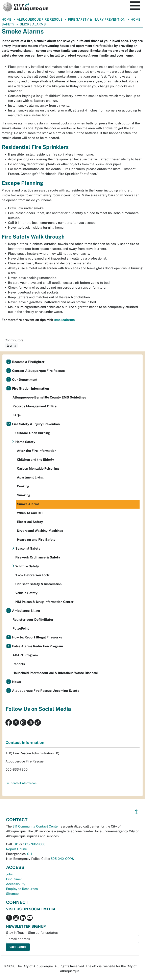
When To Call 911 (30, 513)
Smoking (24, 495)
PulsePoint (21, 628)
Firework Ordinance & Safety (38, 557)
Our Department (25, 380)
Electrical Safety (30, 522)
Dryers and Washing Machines (40, 531)
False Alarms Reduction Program (38, 646)
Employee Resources (22, 889)
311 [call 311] (16, 844)
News (16, 682)
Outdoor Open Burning (33, 433)
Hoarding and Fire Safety (36, 540)
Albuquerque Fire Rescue (40, 19)
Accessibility (16, 884)
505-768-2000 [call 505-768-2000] (34, 844)
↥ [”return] (136, 812)
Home (6, 19)
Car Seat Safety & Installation (38, 584)
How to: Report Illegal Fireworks (37, 637)
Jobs (9, 874)
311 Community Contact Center (36, 826)
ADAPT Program (25, 655)
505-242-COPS (62, 859)
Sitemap (12, 894)
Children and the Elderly (35, 460)
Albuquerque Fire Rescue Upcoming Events (46, 691)
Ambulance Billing (26, 611)
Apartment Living (30, 477)
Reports (19, 664)
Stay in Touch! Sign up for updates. (32, 933)
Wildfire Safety (27, 566)
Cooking (23, 486)
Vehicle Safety (26, 593)
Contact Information (25, 742)
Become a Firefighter (28, 362)
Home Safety (25, 442)
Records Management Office (34, 406)
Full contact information (21, 783)
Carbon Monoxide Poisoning (38, 468)
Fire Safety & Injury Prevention (97, 19)
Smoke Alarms (28, 504)
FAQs (17, 415)
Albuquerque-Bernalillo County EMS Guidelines (49, 397)
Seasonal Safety (28, 548)
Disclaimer (14, 879)
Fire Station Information (30, 389)
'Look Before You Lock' (32, 575)
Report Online (16, 849)
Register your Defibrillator (33, 620)
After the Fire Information (37, 451)
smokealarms (64, 320)
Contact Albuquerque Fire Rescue (38, 371)
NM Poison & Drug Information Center (44, 602)
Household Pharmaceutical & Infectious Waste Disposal (55, 673)
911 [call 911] (30, 854)
